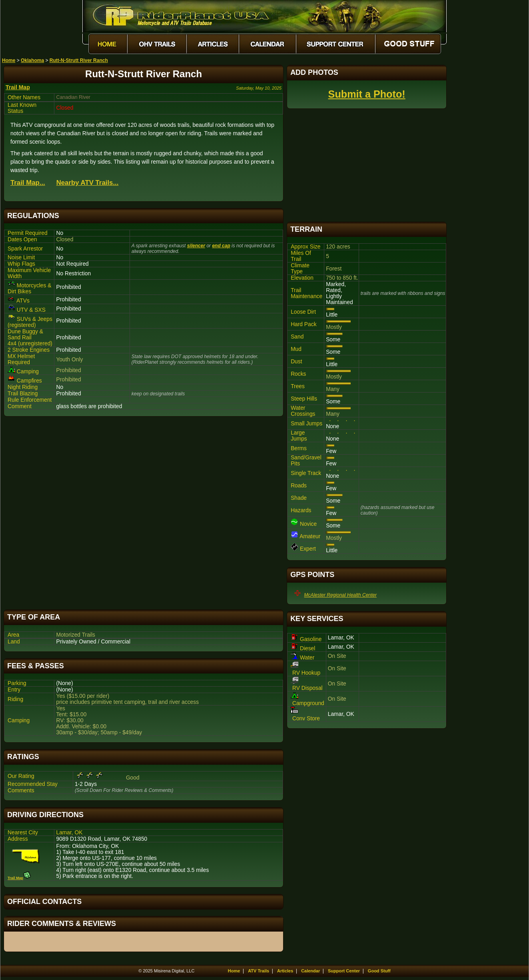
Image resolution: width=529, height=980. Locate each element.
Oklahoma (32, 60)
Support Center (344, 971)
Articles (285, 971)
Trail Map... (28, 183)
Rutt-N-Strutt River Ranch (79, 60)
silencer (196, 246)
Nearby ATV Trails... (88, 183)
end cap (221, 246)
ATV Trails (259, 971)
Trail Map (18, 87)
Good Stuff (379, 971)
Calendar (310, 971)
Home (9, 60)
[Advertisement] (144, 513)
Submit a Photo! (367, 94)
